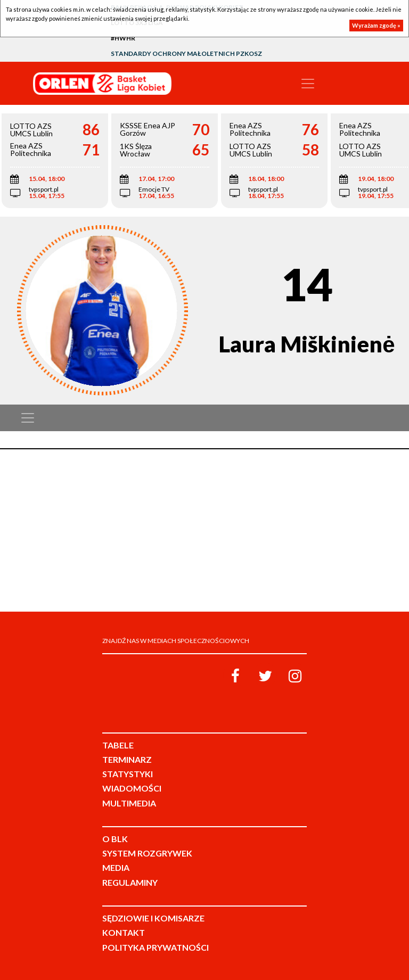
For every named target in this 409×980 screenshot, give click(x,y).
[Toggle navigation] (308, 84)
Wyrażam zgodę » (376, 25)
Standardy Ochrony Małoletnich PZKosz (186, 53)
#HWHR (123, 38)
